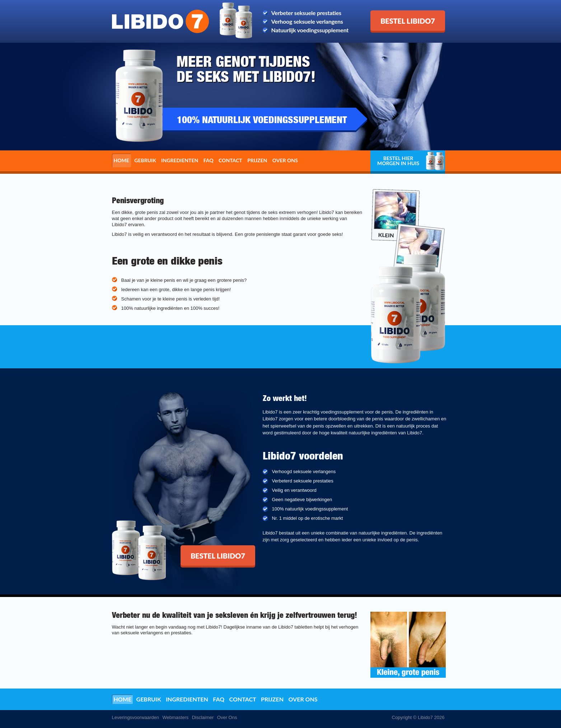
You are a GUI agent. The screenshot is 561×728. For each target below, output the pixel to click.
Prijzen (257, 160)
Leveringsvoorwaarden (136, 717)
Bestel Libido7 (389, 13)
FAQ (209, 160)
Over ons (285, 160)
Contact (230, 160)
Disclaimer (203, 717)
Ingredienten (180, 160)
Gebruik (145, 160)
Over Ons (227, 717)
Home (121, 160)
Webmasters (175, 717)
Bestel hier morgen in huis (398, 161)
